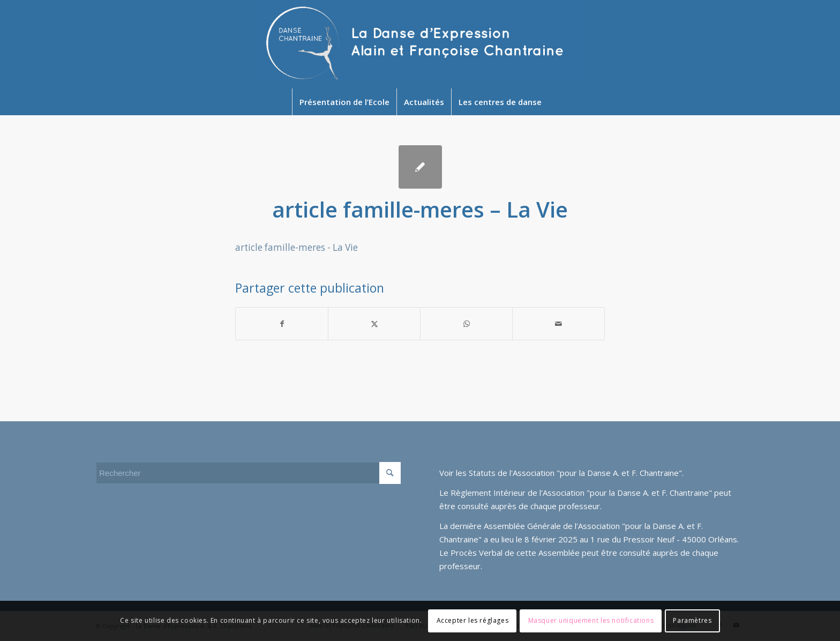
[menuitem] (344, 102)
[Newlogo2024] (420, 44)
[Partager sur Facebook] (282, 324)
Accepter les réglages (473, 620)
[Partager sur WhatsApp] (466, 324)
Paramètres (692, 620)
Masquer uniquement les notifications (591, 620)
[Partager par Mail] (558, 324)
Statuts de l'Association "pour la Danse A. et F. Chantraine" (575, 473)
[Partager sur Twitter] (374, 324)
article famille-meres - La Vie (297, 247)
